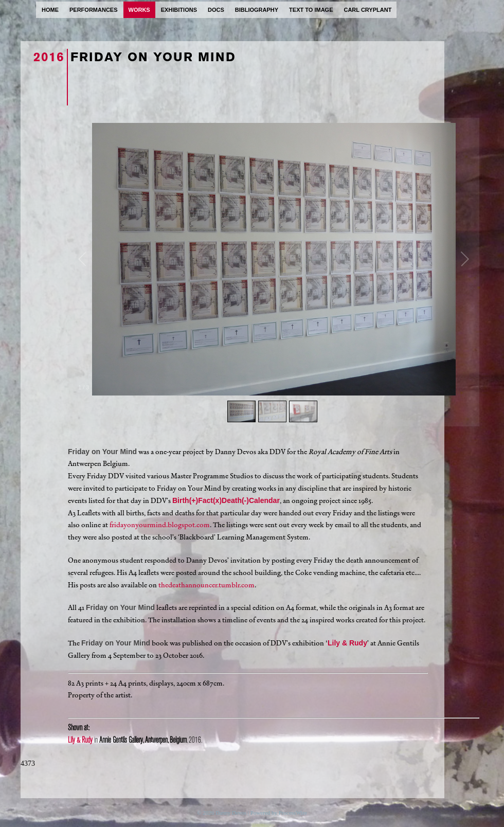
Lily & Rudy (347, 643)
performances (94, 10)
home (50, 10)
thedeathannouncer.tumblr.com (206, 585)
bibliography (257, 10)
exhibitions (179, 10)
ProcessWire (293, 813)
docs (216, 10)
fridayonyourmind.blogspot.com (160, 525)
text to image (311, 10)
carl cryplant (367, 10)
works (139, 10)
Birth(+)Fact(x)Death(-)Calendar (226, 500)
